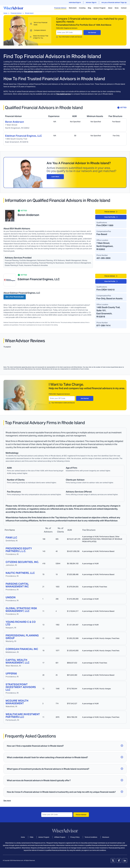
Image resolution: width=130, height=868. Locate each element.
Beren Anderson (15, 122)
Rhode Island (29, 13)
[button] (65, 746)
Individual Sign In (75, 2)
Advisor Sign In (91, 2)
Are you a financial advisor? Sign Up (114, 2)
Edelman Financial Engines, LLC (24, 136)
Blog (90, 8)
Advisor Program (99, 8)
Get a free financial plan (15, 297)
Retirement (73, 8)
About (110, 8)
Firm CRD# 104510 (105, 290)
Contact (124, 8)
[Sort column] (10, 529)
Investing (82, 8)
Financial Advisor (60, 8)
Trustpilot (7, 347)
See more (7, 801)
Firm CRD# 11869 (105, 225)
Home (5, 13)
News (117, 8)
